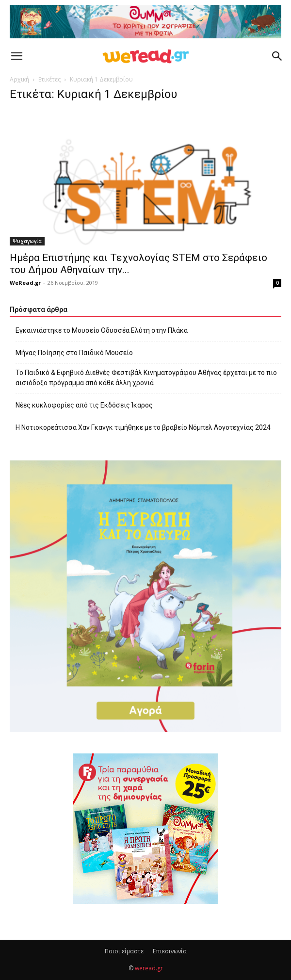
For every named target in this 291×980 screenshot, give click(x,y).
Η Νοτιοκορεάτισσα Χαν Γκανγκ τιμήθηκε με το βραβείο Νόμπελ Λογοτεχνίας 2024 (143, 427)
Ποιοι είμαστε (124, 951)
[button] (16, 56)
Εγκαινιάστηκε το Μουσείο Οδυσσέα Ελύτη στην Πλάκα (102, 330)
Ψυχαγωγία (27, 241)
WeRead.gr (25, 283)
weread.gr (149, 968)
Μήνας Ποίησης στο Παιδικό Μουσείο (74, 353)
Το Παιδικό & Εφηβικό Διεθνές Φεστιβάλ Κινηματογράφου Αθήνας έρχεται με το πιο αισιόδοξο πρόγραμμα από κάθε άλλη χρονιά (146, 378)
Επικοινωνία (170, 951)
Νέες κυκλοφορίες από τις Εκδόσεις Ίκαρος (84, 405)
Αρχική (19, 79)
